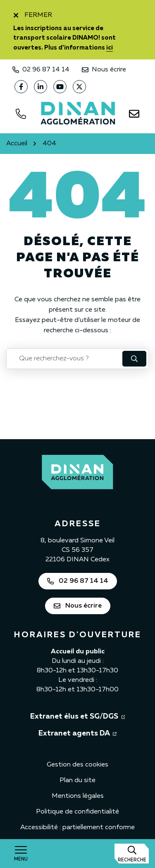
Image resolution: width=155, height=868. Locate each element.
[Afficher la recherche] (132, 854)
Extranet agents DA (77, 733)
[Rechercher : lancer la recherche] (134, 359)
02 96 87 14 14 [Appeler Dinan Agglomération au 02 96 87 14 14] (41, 70)
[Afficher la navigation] (21, 853)
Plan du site (77, 780)
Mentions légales (78, 796)
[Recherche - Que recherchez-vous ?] (65, 359)
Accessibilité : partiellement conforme (77, 828)
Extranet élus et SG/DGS (78, 716)
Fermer (33, 15)
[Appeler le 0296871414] (21, 114)
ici (110, 48)
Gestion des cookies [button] (77, 765)
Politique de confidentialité (77, 812)
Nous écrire (104, 70)
